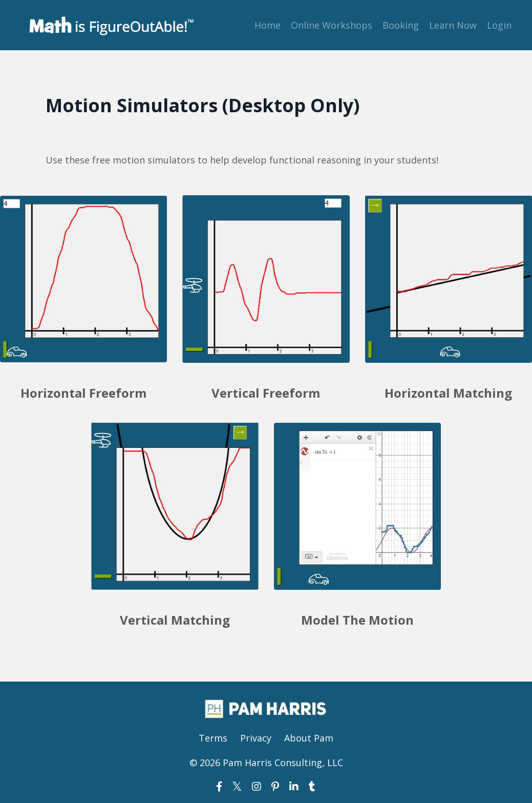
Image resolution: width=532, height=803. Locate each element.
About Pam (309, 738)
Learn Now (453, 25)
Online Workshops (332, 25)
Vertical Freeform (266, 393)
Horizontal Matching (448, 393)
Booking (401, 25)
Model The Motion (357, 620)
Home (268, 25)
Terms (213, 738)
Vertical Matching (175, 620)
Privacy (256, 738)
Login (499, 25)
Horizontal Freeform (83, 393)
